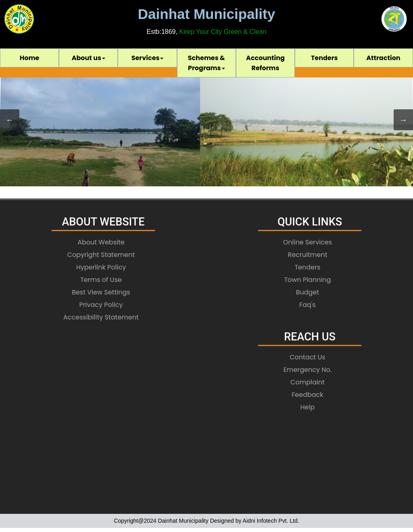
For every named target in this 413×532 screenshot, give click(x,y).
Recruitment (308, 255)
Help (308, 407)
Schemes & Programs (206, 63)
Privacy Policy (101, 305)
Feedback (307, 395)
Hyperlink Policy (101, 267)
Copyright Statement (101, 255)
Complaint (308, 382)
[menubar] (206, 63)
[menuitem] (29, 58)
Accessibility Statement (101, 317)
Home (30, 58)
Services (148, 58)
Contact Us (307, 357)
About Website (101, 242)
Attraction (383, 58)
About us (89, 58)
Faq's (308, 305)
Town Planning (307, 280)
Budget (308, 292)
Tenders (324, 58)
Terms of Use (101, 280)
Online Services (308, 242)
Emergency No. (308, 370)
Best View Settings (101, 292)
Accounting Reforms (265, 63)
